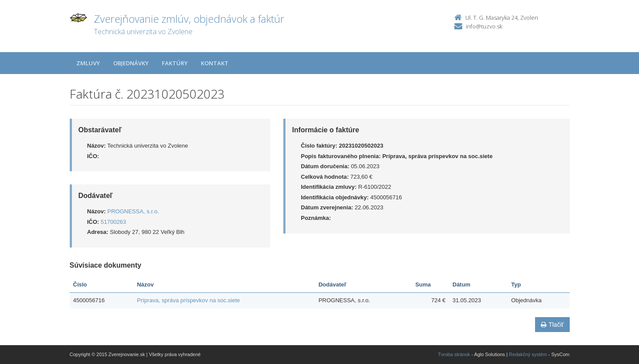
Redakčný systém (528, 354)
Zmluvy (88, 63)
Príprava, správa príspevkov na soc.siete (188, 300)
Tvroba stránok (454, 354)
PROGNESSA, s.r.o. (133, 211)
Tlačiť (552, 325)
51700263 (114, 222)
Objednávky (131, 63)
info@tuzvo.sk (484, 26)
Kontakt (215, 63)
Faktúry (175, 63)
